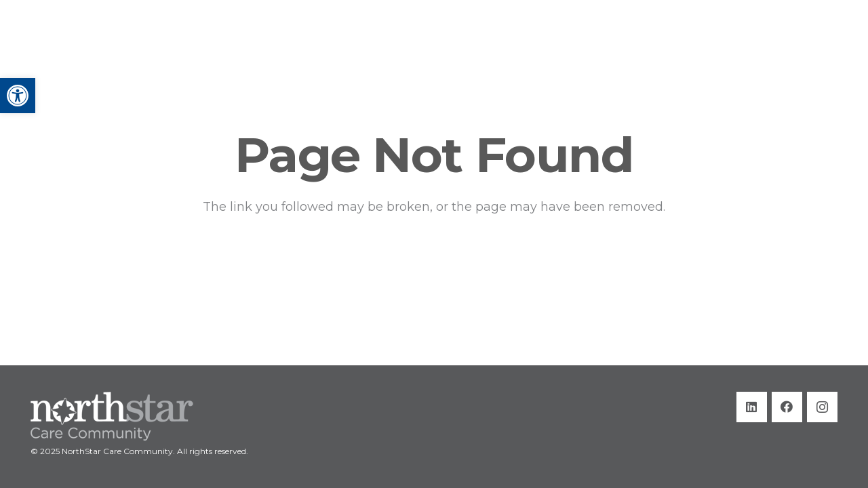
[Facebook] (787, 407)
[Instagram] (822, 407)
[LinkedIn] (752, 407)
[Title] (102, 41)
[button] (18, 96)
